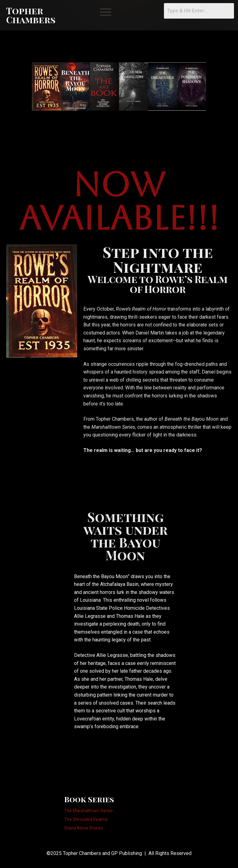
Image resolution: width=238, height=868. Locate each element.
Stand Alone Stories (84, 828)
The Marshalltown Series (88, 811)
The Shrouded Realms (86, 819)
